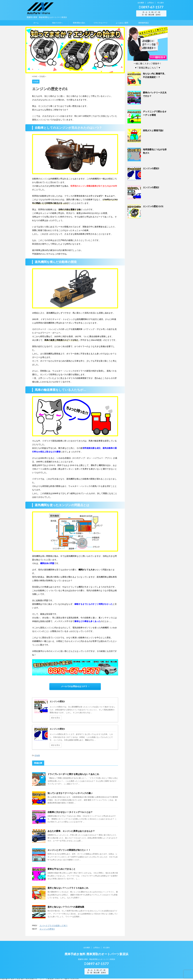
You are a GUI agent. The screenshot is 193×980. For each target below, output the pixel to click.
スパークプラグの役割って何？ (54, 926)
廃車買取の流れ (79, 23)
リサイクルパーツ (100, 23)
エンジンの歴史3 (151, 168)
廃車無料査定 (144, 23)
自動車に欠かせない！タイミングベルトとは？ (70, 812)
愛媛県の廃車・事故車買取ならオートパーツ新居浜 (97, 961)
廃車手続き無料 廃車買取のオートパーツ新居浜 (96, 955)
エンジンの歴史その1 (153, 206)
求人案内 (160, 3)
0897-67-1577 (151, 7)
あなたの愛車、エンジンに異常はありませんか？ (71, 831)
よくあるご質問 (122, 23)
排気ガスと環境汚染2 (153, 131)
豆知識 (37, 755)
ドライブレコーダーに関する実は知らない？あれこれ (73, 774)
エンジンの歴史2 (47, 929)
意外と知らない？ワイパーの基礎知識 (66, 907)
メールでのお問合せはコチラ (75, 686)
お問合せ (151, 3)
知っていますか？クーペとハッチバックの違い (70, 793)
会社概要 (141, 3)
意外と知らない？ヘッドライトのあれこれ (68, 888)
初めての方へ (57, 23)
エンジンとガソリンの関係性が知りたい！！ (69, 850)
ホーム (36, 23)
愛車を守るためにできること (62, 869)
